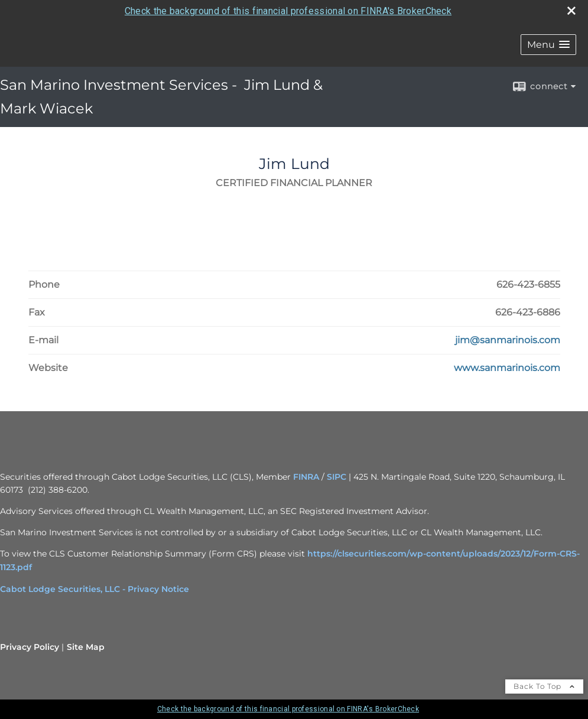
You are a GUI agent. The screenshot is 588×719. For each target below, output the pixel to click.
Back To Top (544, 686)
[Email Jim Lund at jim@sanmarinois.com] (508, 340)
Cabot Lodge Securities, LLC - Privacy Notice (95, 589)
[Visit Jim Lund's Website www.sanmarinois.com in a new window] (507, 368)
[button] (548, 45)
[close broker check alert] (571, 11)
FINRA (306, 477)
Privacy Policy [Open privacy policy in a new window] (30, 647)
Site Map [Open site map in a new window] (86, 647)
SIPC (337, 477)
